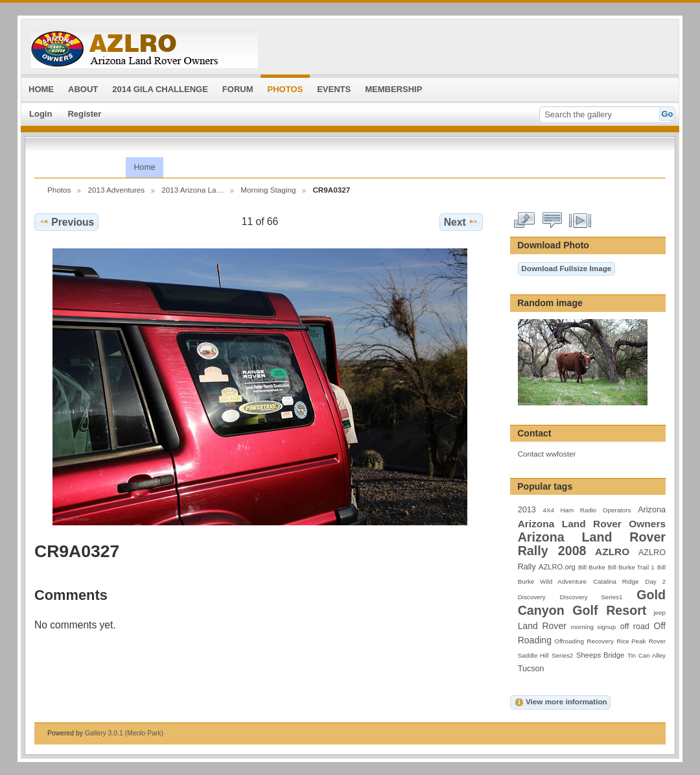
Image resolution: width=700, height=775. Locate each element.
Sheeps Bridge (600, 655)
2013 (527, 510)
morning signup (593, 627)
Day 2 (655, 581)
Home (144, 167)
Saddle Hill (533, 655)
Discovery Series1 (591, 597)
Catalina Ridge (616, 581)
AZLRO (612, 552)
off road (635, 626)
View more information (561, 702)
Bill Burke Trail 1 (631, 567)
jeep (659, 613)
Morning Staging (268, 190)
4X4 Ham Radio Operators (587, 510)
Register (84, 114)
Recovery (600, 641)
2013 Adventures (116, 190)
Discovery (532, 597)
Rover (657, 641)
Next (461, 222)
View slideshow (580, 221)
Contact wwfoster (547, 454)
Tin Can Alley (647, 655)
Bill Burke (592, 567)
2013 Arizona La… (192, 190)
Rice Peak (631, 641)
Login (41, 114)
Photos (59, 190)
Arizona (652, 510)
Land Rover (542, 626)
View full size (525, 221)
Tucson (531, 669)
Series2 (562, 655)
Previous (66, 222)
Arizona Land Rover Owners (592, 524)
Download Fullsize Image (566, 268)
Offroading (569, 641)
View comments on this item (553, 221)
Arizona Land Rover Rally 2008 (592, 544)
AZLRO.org (557, 567)
